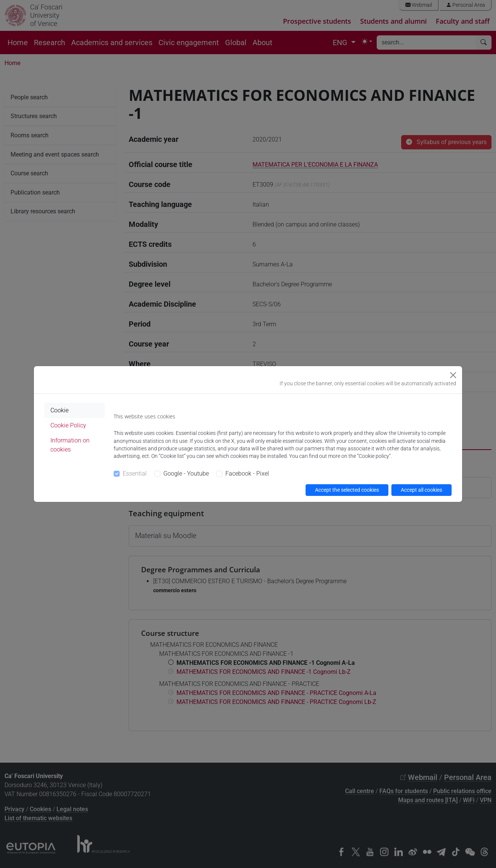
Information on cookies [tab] (70, 445)
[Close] (453, 375)
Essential (135, 474)
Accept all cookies (421, 490)
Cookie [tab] (59, 410)
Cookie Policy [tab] (68, 425)
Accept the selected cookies (347, 490)
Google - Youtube (186, 474)
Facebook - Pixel (247, 474)
